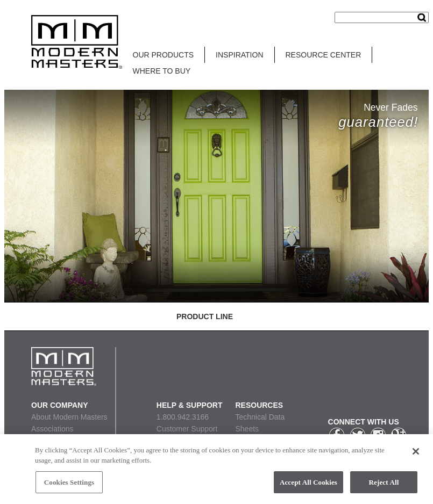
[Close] (416, 454)
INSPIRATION (239, 55)
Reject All (384, 485)
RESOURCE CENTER (324, 55)
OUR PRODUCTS (164, 55)
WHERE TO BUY (162, 71)
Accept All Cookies (308, 485)
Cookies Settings (69, 485)
